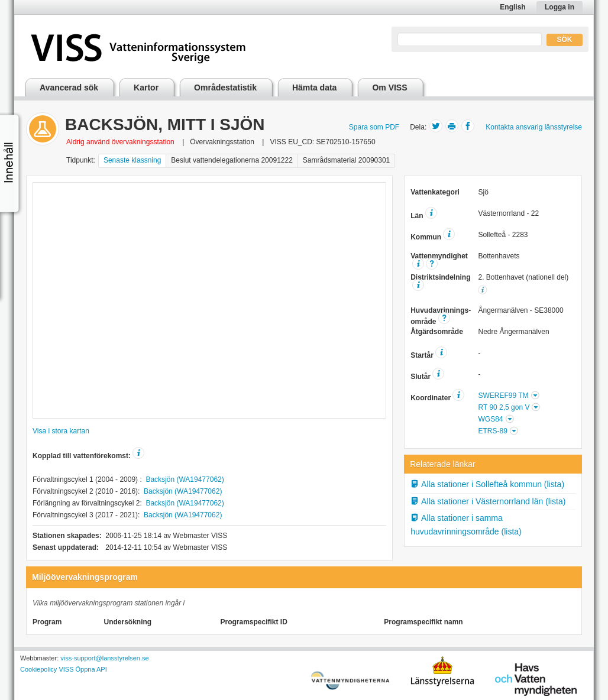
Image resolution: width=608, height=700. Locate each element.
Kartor (146, 87)
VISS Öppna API (83, 669)
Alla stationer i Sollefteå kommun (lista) (487, 484)
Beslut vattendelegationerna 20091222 (232, 160)
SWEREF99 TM (503, 396)
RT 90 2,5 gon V (504, 407)
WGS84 (490, 419)
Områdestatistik (225, 87)
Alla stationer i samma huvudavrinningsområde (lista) (466, 525)
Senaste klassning (132, 160)
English (512, 7)
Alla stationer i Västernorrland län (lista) (488, 501)
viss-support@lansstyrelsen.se (104, 658)
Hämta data (314, 87)
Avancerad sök (69, 87)
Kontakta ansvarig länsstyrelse (534, 127)
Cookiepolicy (38, 669)
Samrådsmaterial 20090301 (346, 160)
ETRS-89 (492, 431)
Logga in (560, 7)
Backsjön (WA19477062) (185, 479)
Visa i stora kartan (61, 431)
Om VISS (389, 87)
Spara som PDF (374, 127)
